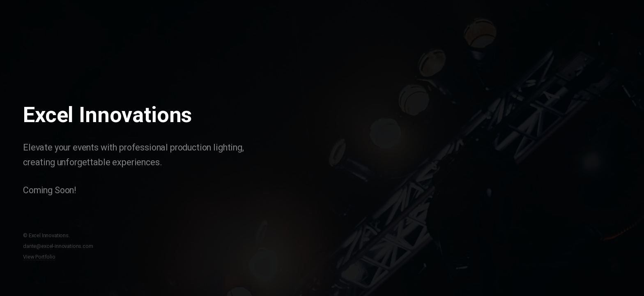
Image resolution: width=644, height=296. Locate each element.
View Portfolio (39, 257)
